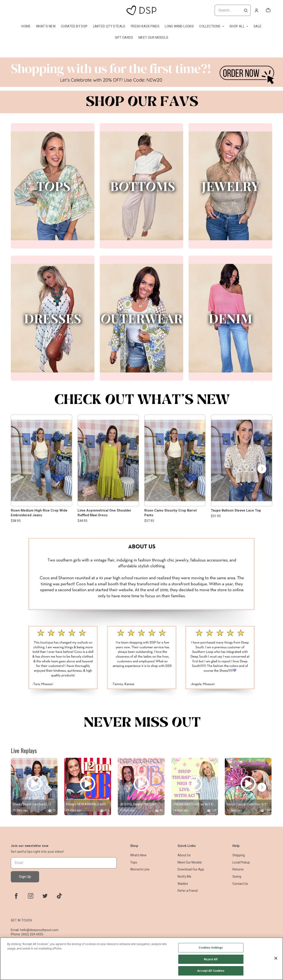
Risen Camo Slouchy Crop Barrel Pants (170, 513)
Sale (258, 26)
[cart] (268, 10)
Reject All (211, 959)
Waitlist (183, 884)
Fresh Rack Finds (145, 26)
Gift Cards (124, 37)
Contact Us (240, 884)
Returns (238, 869)
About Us (184, 855)
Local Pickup (241, 862)
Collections (210, 26)
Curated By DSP (74, 26)
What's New (46, 26)
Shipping (239, 855)
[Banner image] (141, 72)
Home (26, 26)
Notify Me (184, 877)
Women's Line (140, 869)
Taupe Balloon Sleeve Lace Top (236, 510)
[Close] (276, 958)
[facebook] (16, 896)
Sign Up (25, 877)
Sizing (237, 877)
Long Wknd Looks (179, 26)
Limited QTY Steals (109, 26)
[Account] (256, 10)
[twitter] (45, 896)
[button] (262, 469)
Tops (134, 862)
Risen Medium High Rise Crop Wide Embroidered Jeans (39, 513)
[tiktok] (59, 896)
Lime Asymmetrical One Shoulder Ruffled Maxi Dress (104, 513)
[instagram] (31, 896)
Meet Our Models (153, 37)
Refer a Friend (188, 891)
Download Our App (191, 869)
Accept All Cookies (211, 971)
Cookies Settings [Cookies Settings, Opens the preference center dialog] (211, 948)
